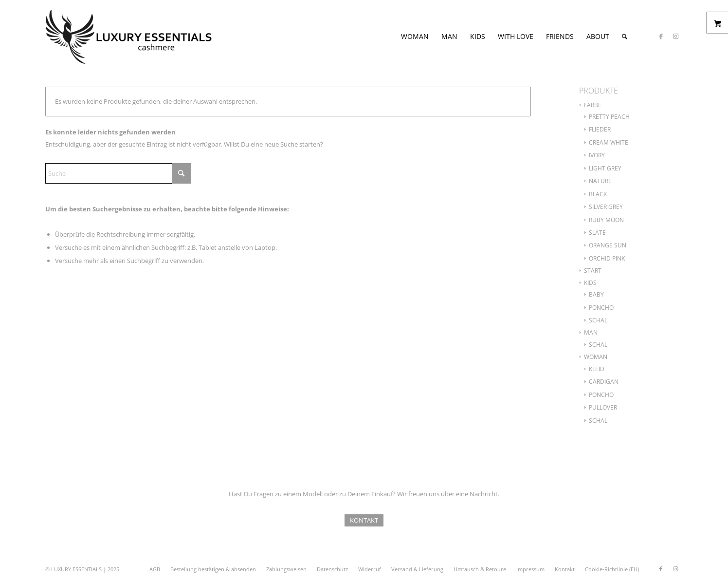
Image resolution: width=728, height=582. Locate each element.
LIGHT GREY (605, 168)
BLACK (598, 194)
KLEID (597, 369)
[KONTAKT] (364, 521)
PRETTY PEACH (609, 117)
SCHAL (598, 320)
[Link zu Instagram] (675, 36)
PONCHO (601, 308)
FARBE (593, 105)
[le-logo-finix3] (129, 37)
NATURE (600, 181)
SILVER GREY (606, 207)
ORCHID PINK (607, 258)
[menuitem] (415, 37)
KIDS (590, 283)
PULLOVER (603, 407)
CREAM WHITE (609, 142)
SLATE (597, 233)
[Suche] (625, 37)
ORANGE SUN (608, 245)
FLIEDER (600, 129)
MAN (591, 332)
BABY (596, 294)
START (593, 271)
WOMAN (596, 357)
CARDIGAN (604, 382)
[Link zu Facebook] (661, 36)
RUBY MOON (606, 220)
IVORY (597, 155)
